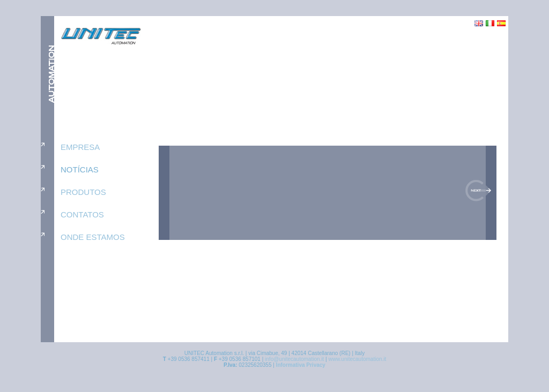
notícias (80, 169)
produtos (83, 192)
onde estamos (93, 237)
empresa (80, 147)
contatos (82, 214)
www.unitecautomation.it (357, 359)
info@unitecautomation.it (294, 359)
